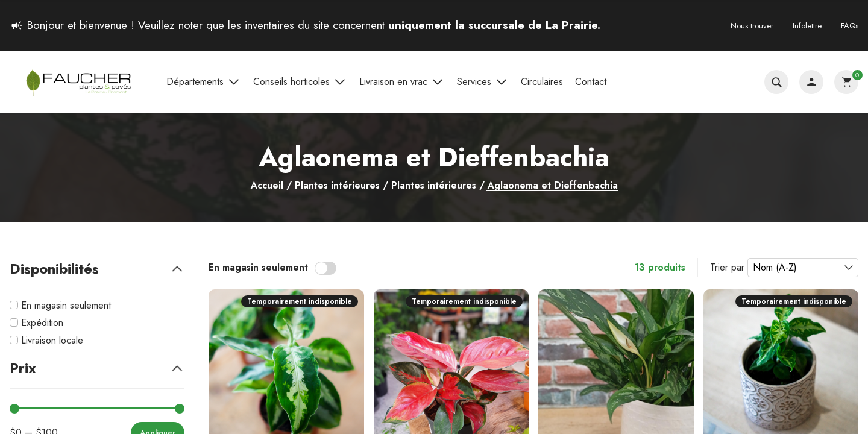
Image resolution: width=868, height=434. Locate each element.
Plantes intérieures (337, 186)
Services (483, 82)
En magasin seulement (66, 305)
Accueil (267, 186)
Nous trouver (752, 26)
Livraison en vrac (402, 82)
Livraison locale (52, 340)
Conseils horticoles (300, 82)
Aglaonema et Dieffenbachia (553, 186)
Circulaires (542, 82)
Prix (97, 368)
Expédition (42, 323)
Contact (591, 82)
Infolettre (807, 26)
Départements (204, 82)
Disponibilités (97, 269)
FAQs (850, 26)
